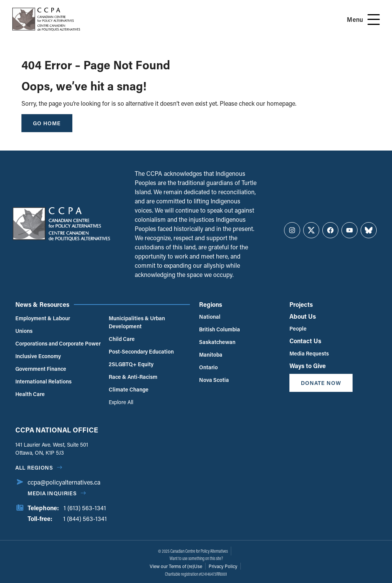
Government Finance (41, 369)
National (210, 317)
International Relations (43, 381)
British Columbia (220, 329)
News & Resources (42, 304)
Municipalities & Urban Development (137, 322)
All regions (34, 468)
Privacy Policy (223, 566)
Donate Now (321, 383)
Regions (211, 304)
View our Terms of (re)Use (176, 566)
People (298, 328)
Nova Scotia (214, 380)
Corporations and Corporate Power (58, 343)
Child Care (122, 339)
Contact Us (305, 341)
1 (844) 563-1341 (85, 518)
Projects (301, 304)
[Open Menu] (374, 20)
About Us (303, 316)
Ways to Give (308, 366)
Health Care (30, 394)
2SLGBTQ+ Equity (131, 364)
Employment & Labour (43, 318)
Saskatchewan (217, 342)
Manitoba (211, 355)
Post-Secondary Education (141, 351)
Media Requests (309, 353)
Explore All (121, 402)
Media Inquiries (52, 493)
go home (47, 123)
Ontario (208, 367)
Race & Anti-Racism (133, 377)
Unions (24, 331)
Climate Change (129, 389)
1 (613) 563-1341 (85, 508)
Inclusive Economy (38, 356)
